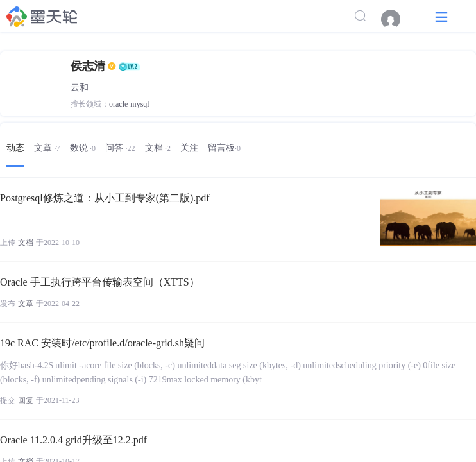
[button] (441, 16)
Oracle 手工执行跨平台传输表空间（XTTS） (100, 282)
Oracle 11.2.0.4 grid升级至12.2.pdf (73, 440)
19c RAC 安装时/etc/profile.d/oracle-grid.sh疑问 (102, 343)
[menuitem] (397, 19)
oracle (118, 104)
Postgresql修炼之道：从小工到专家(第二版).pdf (105, 198)
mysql (140, 104)
